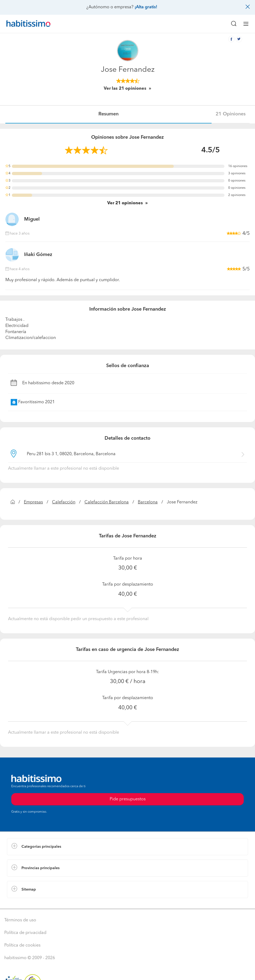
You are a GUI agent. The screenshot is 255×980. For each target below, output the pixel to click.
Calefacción (64, 502)
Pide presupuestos (128, 799)
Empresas (33, 502)
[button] (127, 847)
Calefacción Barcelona (107, 502)
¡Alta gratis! (146, 7)
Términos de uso (20, 920)
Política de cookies (22, 945)
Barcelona (148, 502)
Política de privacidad (25, 933)
